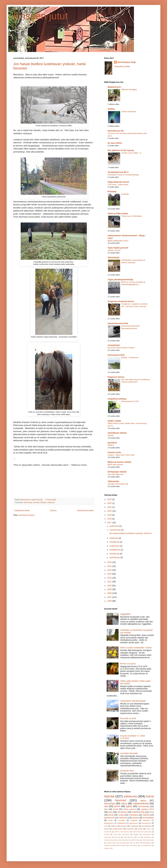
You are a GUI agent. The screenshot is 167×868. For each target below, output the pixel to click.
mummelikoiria (146, 845)
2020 (110, 511)
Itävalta (107, 834)
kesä (110, 812)
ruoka (140, 829)
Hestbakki (134, 826)
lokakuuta (114, 538)
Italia (123, 840)
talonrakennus (129, 837)
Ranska (137, 840)
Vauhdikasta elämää (117, 433)
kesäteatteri (147, 834)
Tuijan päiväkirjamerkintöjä (120, 280)
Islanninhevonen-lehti (118, 323)
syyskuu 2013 (147, 809)
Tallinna (114, 826)
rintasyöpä (133, 815)
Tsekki (145, 840)
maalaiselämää (141, 803)
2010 (110, 586)
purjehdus (130, 829)
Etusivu (53, 511)
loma (152, 812)
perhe (117, 806)
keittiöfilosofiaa (138, 812)
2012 (110, 578)
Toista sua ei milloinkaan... (132, 216)
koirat (150, 796)
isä (134, 843)
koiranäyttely (148, 818)
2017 (110, 523)
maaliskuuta (115, 550)
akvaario (147, 820)
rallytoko (107, 848)
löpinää (43, 502)
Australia (125, 194)
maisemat (123, 818)
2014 (110, 570)
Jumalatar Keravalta (129, 753)
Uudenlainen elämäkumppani (133, 701)
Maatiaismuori (114, 87)
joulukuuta (114, 526)
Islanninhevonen (138, 832)
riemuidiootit (114, 345)
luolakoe (124, 826)
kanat (111, 815)
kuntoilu (123, 845)
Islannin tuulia (114, 452)
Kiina (130, 840)
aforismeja (28, 502)
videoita (146, 815)
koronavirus (146, 823)
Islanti (149, 832)
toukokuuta (115, 546)
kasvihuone (109, 818)
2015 (110, 566)
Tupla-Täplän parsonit (118, 248)
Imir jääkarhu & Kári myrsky (121, 150)
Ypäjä (152, 840)
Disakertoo (147, 837)
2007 (110, 597)
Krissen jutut (41, 16)
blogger (136, 834)
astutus (109, 843)
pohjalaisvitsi (117, 829)
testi (139, 837)
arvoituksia (125, 834)
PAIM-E (111, 445)
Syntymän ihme (127, 771)
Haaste (111, 435)
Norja (110, 820)
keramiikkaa (146, 826)
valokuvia (51, 502)
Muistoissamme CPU (130, 401)
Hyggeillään (125, 614)
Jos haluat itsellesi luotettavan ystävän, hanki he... (131, 533)
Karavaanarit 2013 (116, 355)
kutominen (108, 837)
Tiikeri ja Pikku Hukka (118, 214)
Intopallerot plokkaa (117, 399)
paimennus (134, 823)
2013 (110, 574)
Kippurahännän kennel (118, 182)
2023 (110, 499)
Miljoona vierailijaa (129, 89)
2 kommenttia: (51, 500)
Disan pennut (130, 809)
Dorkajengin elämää (117, 472)
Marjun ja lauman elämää (119, 462)
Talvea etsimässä (129, 111)
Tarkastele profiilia (122, 67)
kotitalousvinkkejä (110, 845)
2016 (110, 562)
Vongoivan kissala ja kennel (121, 301)
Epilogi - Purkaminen (130, 357)
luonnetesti (133, 845)
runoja (121, 815)
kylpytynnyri (109, 823)
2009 (110, 589)
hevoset (36, 502)
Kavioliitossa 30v (116, 131)
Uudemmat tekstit (22, 511)
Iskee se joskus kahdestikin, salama (136, 648)
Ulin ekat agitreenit (115, 474)
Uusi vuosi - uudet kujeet (118, 184)
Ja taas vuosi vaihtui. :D (131, 153)
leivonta (118, 837)
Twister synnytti (114, 250)
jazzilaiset (112, 443)
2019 (110, 515)
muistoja (122, 820)
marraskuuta (115, 530)
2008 (110, 593)
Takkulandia (113, 481)
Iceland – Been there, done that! (121, 455)
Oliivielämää (113, 258)
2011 (110, 582)
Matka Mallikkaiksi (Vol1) (118, 241)
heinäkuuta (115, 542)
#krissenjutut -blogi (127, 62)
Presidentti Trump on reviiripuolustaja (123, 175)
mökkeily (134, 820)
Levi (106, 826)
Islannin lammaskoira (122, 832)
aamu (143, 801)
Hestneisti (108, 832)
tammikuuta (115, 557)
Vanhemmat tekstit (85, 511)
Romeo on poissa (128, 664)
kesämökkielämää (145, 843)
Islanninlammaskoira (111, 840)
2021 (110, 507)
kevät (116, 809)
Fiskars (149, 829)
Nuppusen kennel (116, 377)
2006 (110, 601)
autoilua (136, 818)
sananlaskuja (144, 806)
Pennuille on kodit (128, 718)
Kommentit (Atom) (27, 515)
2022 (110, 503)
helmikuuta (115, 554)
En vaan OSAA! (115, 143)
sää (106, 806)
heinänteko (122, 812)
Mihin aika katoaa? (115, 465)
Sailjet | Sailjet (114, 421)
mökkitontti (121, 823)
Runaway (112, 192)
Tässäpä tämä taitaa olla (118, 484)
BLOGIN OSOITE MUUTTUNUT (121, 348)
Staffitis (111, 109)
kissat (106, 829)
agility (129, 806)
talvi (106, 809)
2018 (110, 519)
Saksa (115, 834)
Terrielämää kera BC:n (118, 172)
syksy (124, 803)
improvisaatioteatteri (123, 843)
